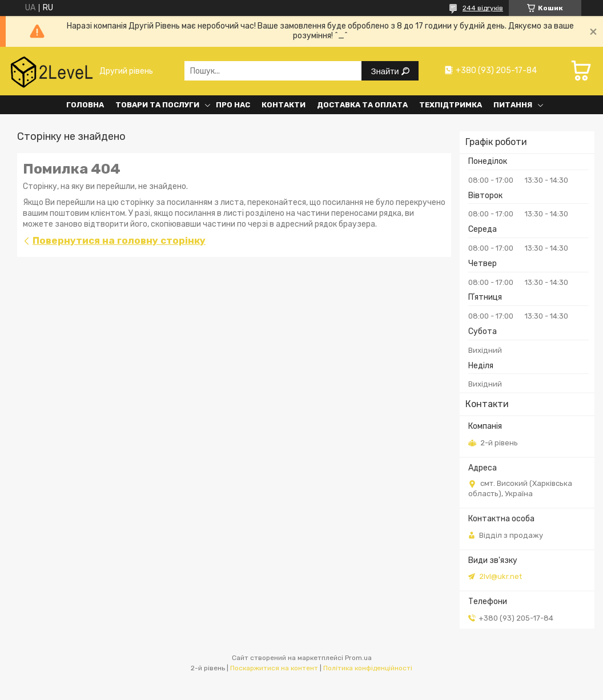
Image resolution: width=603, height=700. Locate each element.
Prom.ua (358, 658)
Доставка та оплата (362, 105)
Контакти (284, 105)
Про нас (233, 105)
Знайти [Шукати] (386, 71)
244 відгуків (483, 8)
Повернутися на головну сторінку (119, 240)
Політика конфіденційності (368, 668)
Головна (85, 105)
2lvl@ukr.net (501, 576)
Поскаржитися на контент (274, 668)
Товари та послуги (157, 105)
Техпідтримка (451, 105)
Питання (513, 105)
